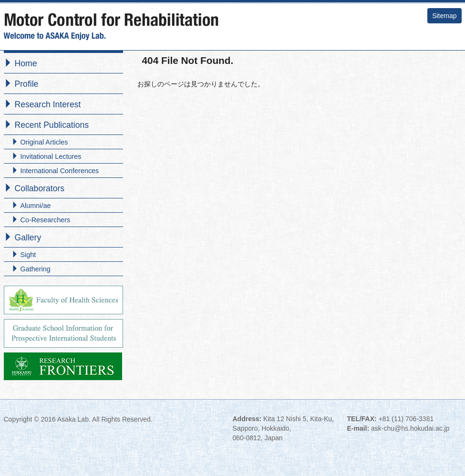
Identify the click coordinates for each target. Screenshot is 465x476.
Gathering (36, 269)
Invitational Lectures (51, 156)
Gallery (28, 238)
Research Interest (48, 104)
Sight (28, 255)
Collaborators (40, 188)
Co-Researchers (46, 220)
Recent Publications (52, 125)
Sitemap (444, 16)
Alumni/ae (36, 206)
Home (26, 63)
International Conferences (60, 171)
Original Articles (44, 142)
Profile (27, 84)
